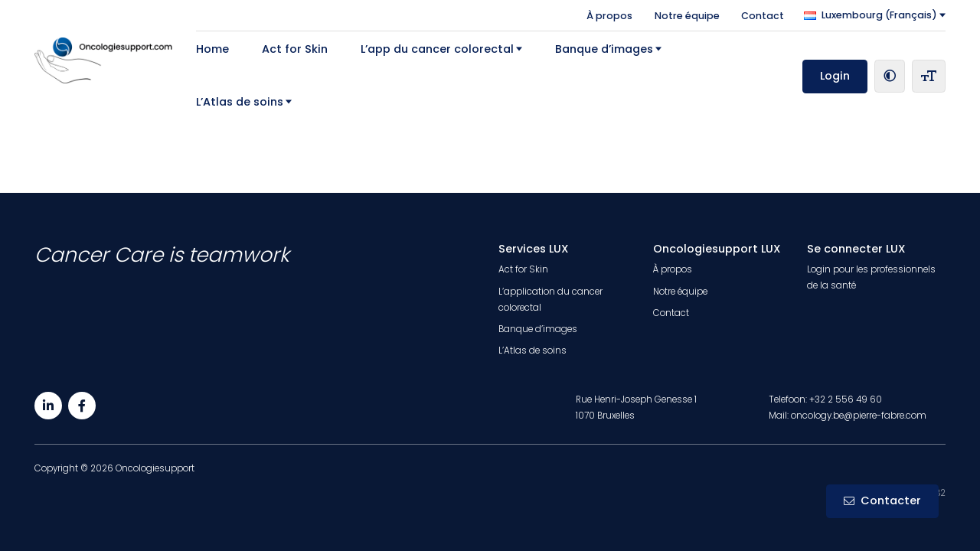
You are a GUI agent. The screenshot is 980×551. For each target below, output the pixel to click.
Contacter (882, 500)
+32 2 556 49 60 (846, 399)
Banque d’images (604, 49)
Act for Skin (295, 49)
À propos (609, 15)
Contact (763, 15)
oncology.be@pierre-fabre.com (859, 416)
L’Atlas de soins (240, 102)
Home (212, 49)
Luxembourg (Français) (871, 15)
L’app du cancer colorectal (437, 49)
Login (835, 76)
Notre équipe (687, 15)
